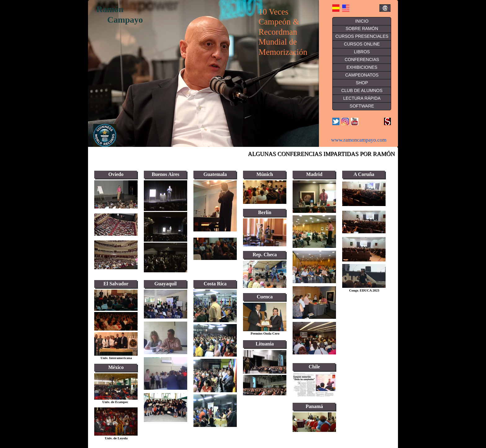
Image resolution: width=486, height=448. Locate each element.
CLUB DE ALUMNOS (362, 90)
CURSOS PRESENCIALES (362, 36)
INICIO (362, 21)
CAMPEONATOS (362, 75)
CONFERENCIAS (362, 59)
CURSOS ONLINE (362, 44)
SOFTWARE (362, 106)
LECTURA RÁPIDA (362, 98)
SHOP (362, 83)
